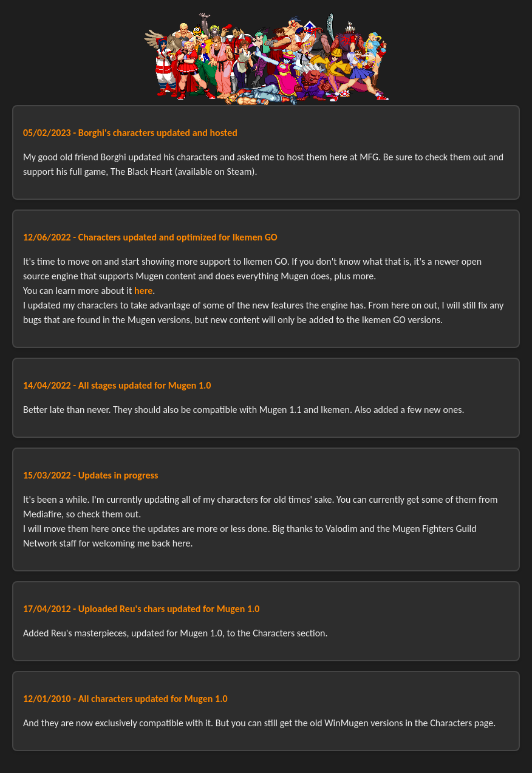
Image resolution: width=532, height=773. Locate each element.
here (143, 291)
